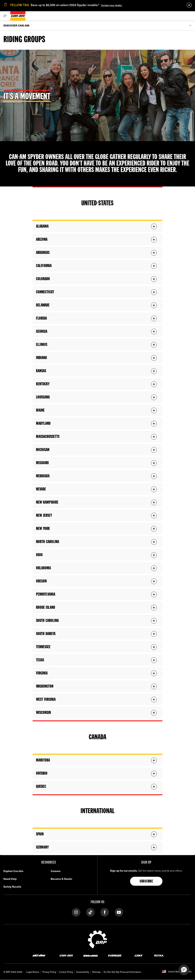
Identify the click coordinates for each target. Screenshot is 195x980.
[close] (189, 5)
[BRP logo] (97, 939)
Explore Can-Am (13, 871)
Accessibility (83, 972)
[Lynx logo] (139, 955)
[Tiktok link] (90, 912)
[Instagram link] (76, 912)
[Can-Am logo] (18, 16)
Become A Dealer (61, 879)
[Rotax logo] (159, 955)
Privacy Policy (49, 972)
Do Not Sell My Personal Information (122, 972)
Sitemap (96, 972)
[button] (184, 970)
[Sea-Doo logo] (90, 955)
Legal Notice (33, 972)
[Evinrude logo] (115, 955)
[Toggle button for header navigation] (5, 16)
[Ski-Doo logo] (39, 955)
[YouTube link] (119, 912)
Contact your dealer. (112, 5)
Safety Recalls (12, 887)
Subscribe (146, 882)
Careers (56, 871)
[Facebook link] (105, 912)
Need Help (10, 879)
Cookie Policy (66, 972)
